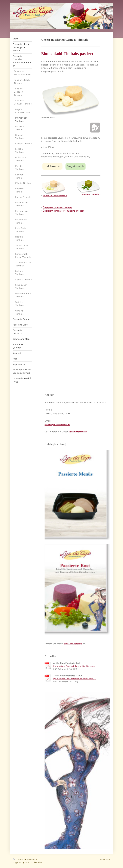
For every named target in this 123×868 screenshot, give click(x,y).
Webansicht (105, 859)
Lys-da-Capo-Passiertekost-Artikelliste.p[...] (74, 666)
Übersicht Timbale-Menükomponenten (64, 211)
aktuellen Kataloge (73, 644)
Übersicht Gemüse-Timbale (57, 208)
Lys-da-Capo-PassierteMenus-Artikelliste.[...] (75, 679)
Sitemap (33, 859)
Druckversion (20, 859)
